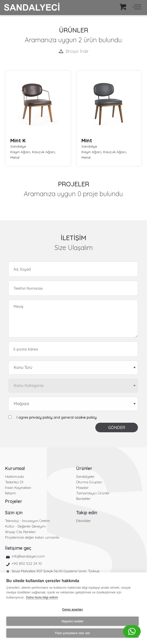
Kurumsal (15, 468)
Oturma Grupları (89, 482)
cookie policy (86, 417)
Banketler (83, 499)
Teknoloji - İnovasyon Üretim (27, 521)
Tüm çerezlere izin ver (72, 633)
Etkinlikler (83, 521)
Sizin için (14, 513)
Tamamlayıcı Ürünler (93, 493)
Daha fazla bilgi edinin (42, 597)
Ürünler (84, 468)
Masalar (82, 488)
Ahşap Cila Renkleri (20, 532)
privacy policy (41, 417)
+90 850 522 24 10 (27, 564)
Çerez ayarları (73, 610)
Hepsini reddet (72, 621)
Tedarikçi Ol (14, 482)
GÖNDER (117, 427)
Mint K (18, 140)
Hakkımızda (14, 477)
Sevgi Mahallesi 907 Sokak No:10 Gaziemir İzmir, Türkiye (55, 571)
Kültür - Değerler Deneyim (25, 526)
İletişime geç (18, 548)
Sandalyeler (85, 477)
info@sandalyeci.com (28, 556)
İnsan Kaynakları (18, 488)
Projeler (14, 501)
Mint (87, 140)
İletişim (10, 493)
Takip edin (87, 513)
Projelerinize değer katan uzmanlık (32, 537)
